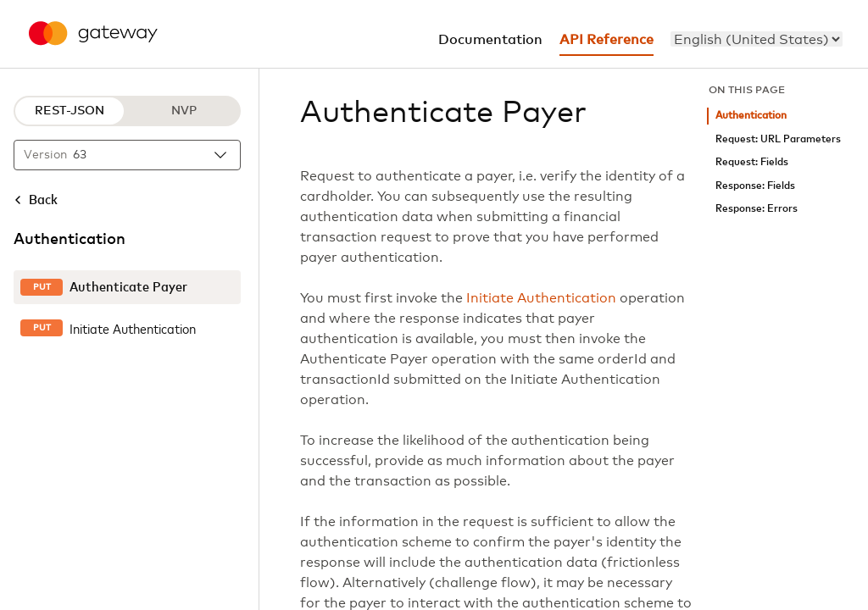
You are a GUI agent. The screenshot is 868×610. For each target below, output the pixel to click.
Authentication (751, 116)
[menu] (757, 39)
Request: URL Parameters (778, 139)
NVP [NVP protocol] (184, 111)
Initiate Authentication (541, 298)
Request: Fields (752, 162)
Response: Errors (757, 209)
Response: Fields (755, 186)
